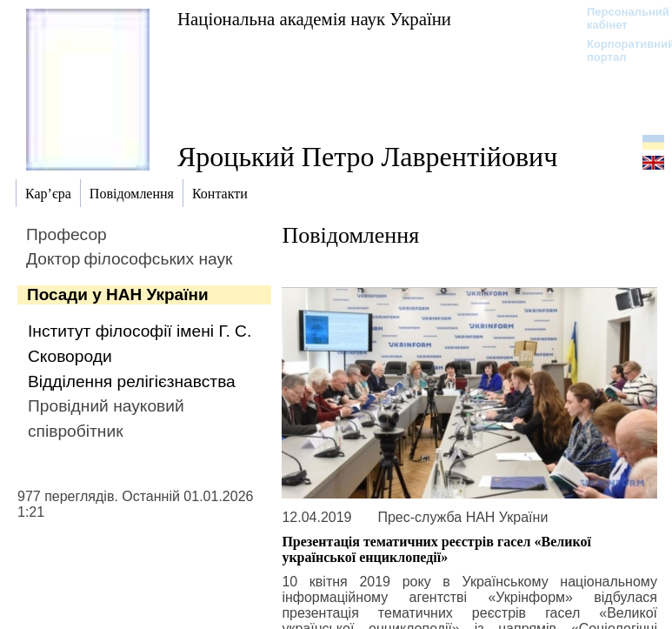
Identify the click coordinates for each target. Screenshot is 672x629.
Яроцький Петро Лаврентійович (367, 157)
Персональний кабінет (619, 18)
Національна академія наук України (314, 19)
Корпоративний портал (619, 50)
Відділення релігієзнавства (132, 381)
